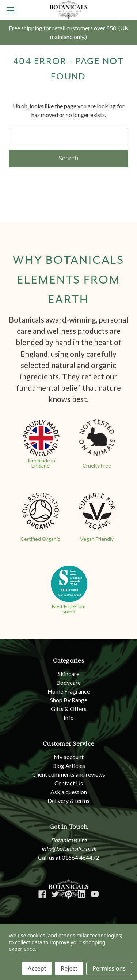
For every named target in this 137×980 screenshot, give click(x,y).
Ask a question (69, 792)
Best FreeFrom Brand (69, 609)
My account (69, 757)
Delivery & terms (68, 801)
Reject (69, 968)
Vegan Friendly (97, 539)
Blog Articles (69, 766)
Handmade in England (40, 463)
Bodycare (68, 682)
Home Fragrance (69, 691)
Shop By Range (69, 700)
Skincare (68, 674)
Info (69, 717)
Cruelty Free (97, 466)
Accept (37, 968)
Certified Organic (40, 539)
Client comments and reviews (69, 774)
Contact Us (69, 783)
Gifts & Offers (69, 709)
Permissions (109, 968)
